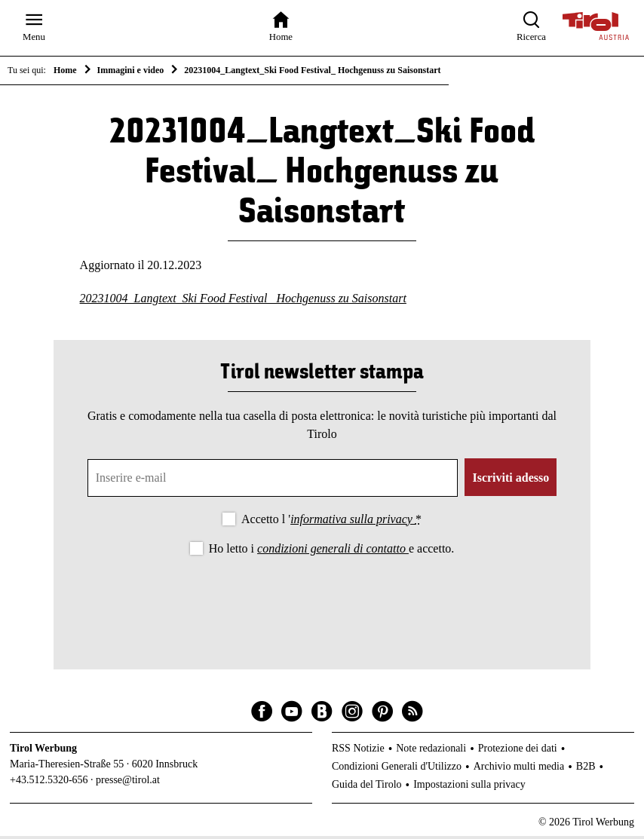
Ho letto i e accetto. (332, 551)
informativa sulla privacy (353, 521)
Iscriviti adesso (511, 480)
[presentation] (322, 603)
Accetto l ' (331, 521)
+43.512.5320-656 (49, 783)
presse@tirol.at (128, 783)
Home (65, 70)
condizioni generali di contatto (333, 551)
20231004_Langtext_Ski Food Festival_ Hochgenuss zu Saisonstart (243, 301)
